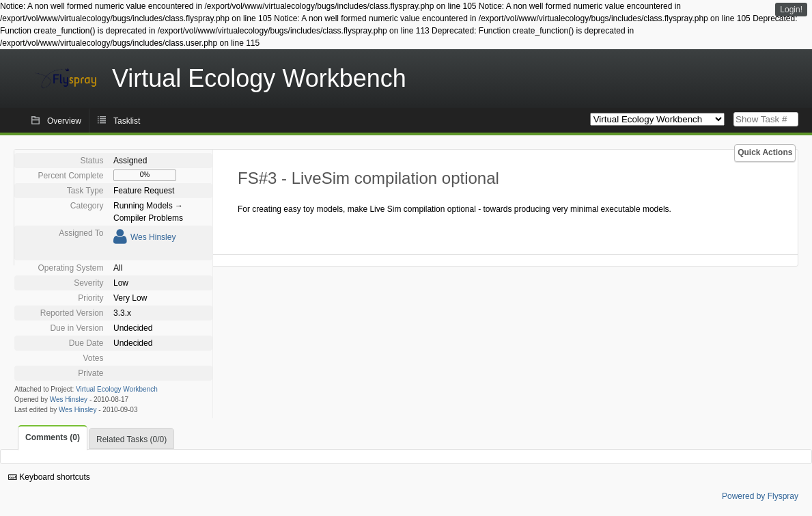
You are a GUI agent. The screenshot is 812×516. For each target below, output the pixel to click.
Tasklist (127, 121)
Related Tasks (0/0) (131, 439)
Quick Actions (765, 152)
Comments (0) (53, 437)
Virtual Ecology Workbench (117, 389)
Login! (791, 10)
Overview (64, 121)
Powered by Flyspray (760, 496)
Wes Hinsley (153, 237)
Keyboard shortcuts (49, 477)
